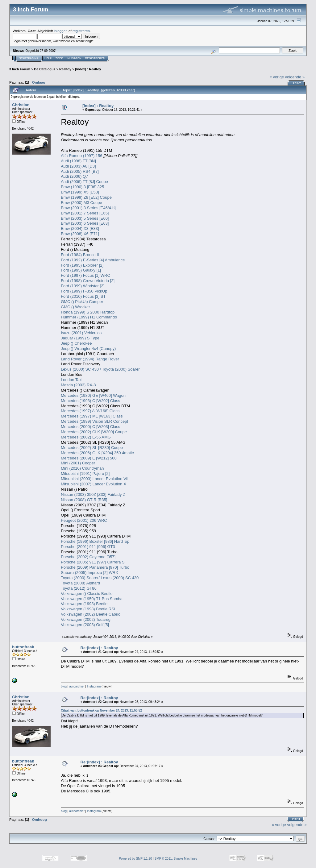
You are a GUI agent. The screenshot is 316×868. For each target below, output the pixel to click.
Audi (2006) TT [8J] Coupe (84, 182)
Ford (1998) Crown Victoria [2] (88, 281)
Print (297, 83)
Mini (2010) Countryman (82, 468)
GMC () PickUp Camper (82, 302)
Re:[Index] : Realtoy (99, 648)
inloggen (61, 31)
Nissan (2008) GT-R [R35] (84, 500)
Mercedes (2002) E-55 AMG (86, 437)
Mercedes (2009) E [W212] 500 (89, 458)
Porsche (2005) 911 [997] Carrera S (93, 562)
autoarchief (77, 686)
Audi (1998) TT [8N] (78, 161)
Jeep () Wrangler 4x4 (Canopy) (88, 349)
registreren (81, 31)
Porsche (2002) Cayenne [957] (88, 557)
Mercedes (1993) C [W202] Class (90, 401)
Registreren (95, 58)
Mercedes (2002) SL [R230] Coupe (92, 448)
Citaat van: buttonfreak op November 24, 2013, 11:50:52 (101, 710)
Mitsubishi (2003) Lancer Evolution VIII (95, 479)
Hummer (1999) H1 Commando (89, 317)
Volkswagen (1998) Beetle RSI (88, 609)
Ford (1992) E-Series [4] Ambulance (93, 260)
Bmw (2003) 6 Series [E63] (85, 223)
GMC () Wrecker (75, 307)
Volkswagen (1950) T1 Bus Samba (92, 599)
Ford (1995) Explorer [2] (82, 265)
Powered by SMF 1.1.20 (135, 859)
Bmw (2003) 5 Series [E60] (85, 218)
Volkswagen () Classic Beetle (87, 594)
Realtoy (65, 69)
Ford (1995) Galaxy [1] (81, 270)
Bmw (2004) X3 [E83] (80, 228)
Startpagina (29, 58)
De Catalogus (45, 69)
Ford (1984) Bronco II (80, 255)
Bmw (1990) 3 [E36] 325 (82, 187)
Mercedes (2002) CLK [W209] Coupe (94, 432)
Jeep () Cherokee (76, 343)
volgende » (295, 77)
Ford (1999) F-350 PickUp (84, 291)
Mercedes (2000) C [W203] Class (90, 427)
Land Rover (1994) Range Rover (90, 359)
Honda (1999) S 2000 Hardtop (88, 312)
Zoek (59, 58)
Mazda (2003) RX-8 (78, 385)
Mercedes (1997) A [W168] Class (90, 411)
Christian (21, 105)
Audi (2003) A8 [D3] (78, 166)
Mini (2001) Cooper (78, 463)
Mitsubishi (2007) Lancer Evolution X (94, 484)
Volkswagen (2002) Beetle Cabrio (91, 614)
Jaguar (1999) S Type (80, 338)
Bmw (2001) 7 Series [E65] (85, 213)
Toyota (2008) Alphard (80, 583)
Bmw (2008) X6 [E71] (80, 234)
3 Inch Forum (20, 69)
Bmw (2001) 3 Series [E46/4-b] (88, 208)
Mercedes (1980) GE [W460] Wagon (93, 395)
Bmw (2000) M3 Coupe (81, 203)
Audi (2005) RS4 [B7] (80, 171)
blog (64, 686)
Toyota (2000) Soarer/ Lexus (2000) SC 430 (100, 578)
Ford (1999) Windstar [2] (83, 286)
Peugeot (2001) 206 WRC (84, 520)
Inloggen (74, 58)
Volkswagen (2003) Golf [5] (85, 625)
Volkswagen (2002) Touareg (86, 619)
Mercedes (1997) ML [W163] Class (92, 416)
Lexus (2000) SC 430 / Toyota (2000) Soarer (100, 369)
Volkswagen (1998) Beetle (84, 604)
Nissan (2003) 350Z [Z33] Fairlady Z (93, 494)
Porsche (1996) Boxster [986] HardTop (95, 541)
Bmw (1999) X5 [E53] (80, 192)
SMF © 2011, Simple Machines (176, 859)
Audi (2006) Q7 (74, 176)
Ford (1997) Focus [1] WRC (85, 275)
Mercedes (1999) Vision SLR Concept (94, 421)
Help (48, 58)
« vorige (277, 77)
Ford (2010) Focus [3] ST (83, 296)
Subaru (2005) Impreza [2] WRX (89, 573)
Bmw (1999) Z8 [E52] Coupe (86, 197)
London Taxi (72, 380)
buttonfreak (23, 647)
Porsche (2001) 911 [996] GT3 (88, 547)
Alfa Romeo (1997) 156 (81, 156)
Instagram (94, 686)
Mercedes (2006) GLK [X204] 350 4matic (97, 453)
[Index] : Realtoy (88, 69)
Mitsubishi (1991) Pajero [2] (85, 473)
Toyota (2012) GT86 (79, 588)
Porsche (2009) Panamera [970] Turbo (95, 567)
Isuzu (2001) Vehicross (81, 333)
